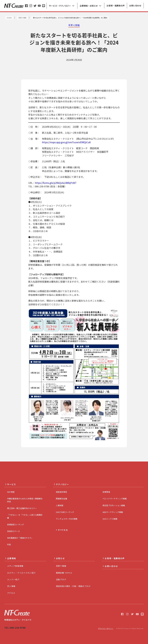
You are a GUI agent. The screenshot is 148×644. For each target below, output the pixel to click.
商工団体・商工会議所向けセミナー (22, 508)
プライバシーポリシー (106, 628)
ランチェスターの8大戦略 (67, 519)
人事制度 (60, 505)
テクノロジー (62, 484)
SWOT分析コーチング (65, 512)
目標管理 (106, 492)
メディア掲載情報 (15, 566)
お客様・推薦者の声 (115, 558)
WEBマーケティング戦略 (113, 512)
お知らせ (60, 558)
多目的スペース (13, 531)
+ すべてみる (62, 530)
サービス (12, 484)
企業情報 (12, 558)
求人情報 (11, 586)
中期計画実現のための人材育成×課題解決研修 (25, 500)
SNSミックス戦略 (110, 519)
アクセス (11, 593)
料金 (9, 544)
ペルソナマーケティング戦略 (115, 499)
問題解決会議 (61, 499)
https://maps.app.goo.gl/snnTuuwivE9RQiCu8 (66, 142)
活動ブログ (61, 579)
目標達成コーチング (15, 524)
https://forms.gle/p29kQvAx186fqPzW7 (56, 183)
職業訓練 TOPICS (64, 573)
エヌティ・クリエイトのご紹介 (21, 573)
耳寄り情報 (61, 566)
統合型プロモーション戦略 (114, 505)
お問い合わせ (111, 566)
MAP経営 (11, 492)
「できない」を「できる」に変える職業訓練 (25, 516)
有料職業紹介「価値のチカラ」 (20, 538)
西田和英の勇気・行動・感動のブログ (73, 586)
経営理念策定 (61, 492)
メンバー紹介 (13, 579)
